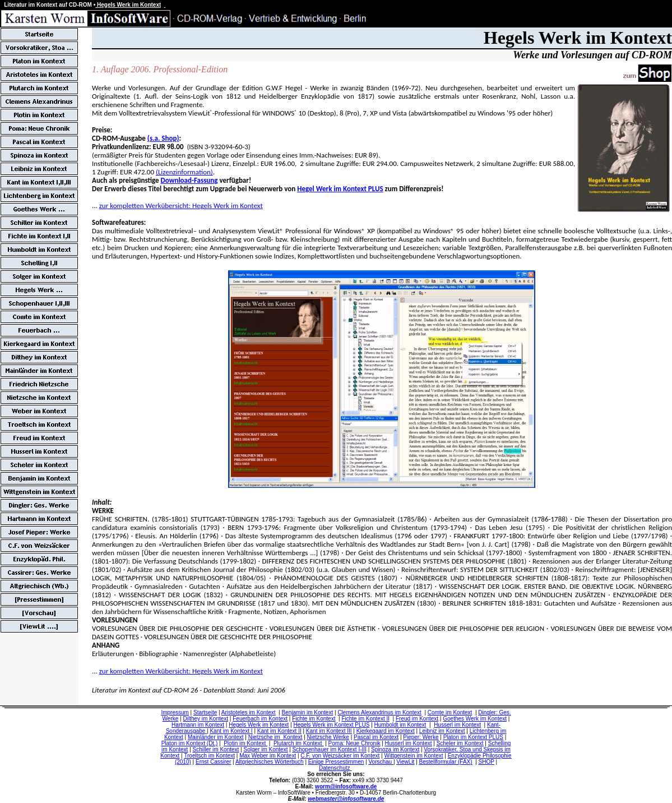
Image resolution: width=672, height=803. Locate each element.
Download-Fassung (189, 180)
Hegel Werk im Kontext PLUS (340, 189)
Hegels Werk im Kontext (259, 725)
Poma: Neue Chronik (354, 743)
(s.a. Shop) (163, 138)
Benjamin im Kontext (308, 712)
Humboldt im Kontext (400, 725)
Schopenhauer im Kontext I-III (330, 749)
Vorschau (380, 762)
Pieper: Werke (421, 737)
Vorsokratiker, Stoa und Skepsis (463, 749)
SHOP (486, 762)
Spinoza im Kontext (395, 749)
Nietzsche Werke (328, 737)
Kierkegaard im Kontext (386, 731)
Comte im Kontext (450, 712)
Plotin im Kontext (245, 743)
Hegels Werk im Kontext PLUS (331, 725)
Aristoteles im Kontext (249, 712)
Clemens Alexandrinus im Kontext (379, 712)
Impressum (175, 712)
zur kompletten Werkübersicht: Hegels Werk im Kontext (181, 206)
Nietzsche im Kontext (275, 737)
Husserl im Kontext (457, 725)
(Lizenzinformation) (184, 172)
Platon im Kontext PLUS (473, 737)
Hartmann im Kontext (198, 725)
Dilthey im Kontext (205, 719)
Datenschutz (335, 768)
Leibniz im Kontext (442, 731)
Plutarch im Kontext (298, 743)
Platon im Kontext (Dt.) (190, 743)
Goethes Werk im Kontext (475, 719)
